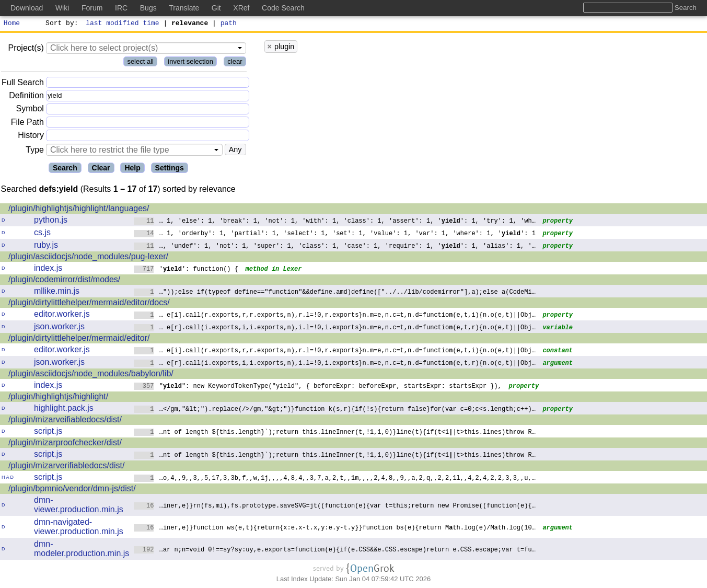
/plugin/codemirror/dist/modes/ (64, 281)
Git (216, 8)
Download (27, 8)
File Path (27, 124)
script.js (48, 433)
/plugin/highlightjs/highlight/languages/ (79, 210)
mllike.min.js (57, 292)
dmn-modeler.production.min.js (82, 550)
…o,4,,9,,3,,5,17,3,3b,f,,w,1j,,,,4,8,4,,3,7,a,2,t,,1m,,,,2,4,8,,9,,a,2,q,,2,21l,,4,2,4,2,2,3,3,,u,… (335, 479)
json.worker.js (59, 328)
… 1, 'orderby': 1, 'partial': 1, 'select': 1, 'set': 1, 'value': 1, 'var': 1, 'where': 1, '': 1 (335, 234)
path (229, 24)
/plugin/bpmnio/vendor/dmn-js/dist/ (72, 490)
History (31, 137)
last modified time (123, 24)
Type (35, 151)
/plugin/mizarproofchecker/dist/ (65, 444)
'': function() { (186, 270)
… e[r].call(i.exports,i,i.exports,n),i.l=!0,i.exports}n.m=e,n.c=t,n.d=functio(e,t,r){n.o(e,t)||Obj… (335, 328)
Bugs (148, 8)
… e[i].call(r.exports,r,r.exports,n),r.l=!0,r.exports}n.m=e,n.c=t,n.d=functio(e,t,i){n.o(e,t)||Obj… (335, 316)
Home (12, 24)
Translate (184, 8)
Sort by (60, 24)
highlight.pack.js (64, 410)
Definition (26, 97)
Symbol (30, 111)
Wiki (62, 8)
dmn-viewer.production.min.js (79, 506)
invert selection (190, 63)
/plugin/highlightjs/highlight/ (58, 398)
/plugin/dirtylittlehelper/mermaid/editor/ (79, 339)
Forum (92, 8)
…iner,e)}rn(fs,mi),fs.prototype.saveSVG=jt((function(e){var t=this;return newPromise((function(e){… (335, 507)
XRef (241, 8)
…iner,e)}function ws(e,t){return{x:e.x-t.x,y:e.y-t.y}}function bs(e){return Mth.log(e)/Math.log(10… (335, 529)
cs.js (42, 234)
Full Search (23, 84)
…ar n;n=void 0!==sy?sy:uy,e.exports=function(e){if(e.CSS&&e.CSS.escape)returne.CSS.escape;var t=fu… (335, 551)
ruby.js (46, 246)
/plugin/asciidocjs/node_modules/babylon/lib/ (91, 375)
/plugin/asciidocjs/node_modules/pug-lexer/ (88, 258)
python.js (51, 221)
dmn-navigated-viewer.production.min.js (79, 528)
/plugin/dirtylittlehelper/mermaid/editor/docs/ (89, 304)
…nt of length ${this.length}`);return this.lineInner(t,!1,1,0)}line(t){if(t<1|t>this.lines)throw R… (335, 433)
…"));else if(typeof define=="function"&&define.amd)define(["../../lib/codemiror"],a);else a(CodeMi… (335, 293)
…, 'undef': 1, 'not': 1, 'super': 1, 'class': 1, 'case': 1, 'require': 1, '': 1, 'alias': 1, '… (335, 247)
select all (140, 63)
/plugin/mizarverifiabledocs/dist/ (66, 467)
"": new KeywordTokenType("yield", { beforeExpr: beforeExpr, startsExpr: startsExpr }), (318, 387)
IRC (121, 8)
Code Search (283, 8)
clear (235, 63)
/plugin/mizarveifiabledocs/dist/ (65, 421)
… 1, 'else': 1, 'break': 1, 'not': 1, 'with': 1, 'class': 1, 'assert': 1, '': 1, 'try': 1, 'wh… (335, 222)
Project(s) (26, 49)
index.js (48, 269)
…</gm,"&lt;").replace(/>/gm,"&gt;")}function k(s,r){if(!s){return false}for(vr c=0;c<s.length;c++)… (335, 410)
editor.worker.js (62, 315)
